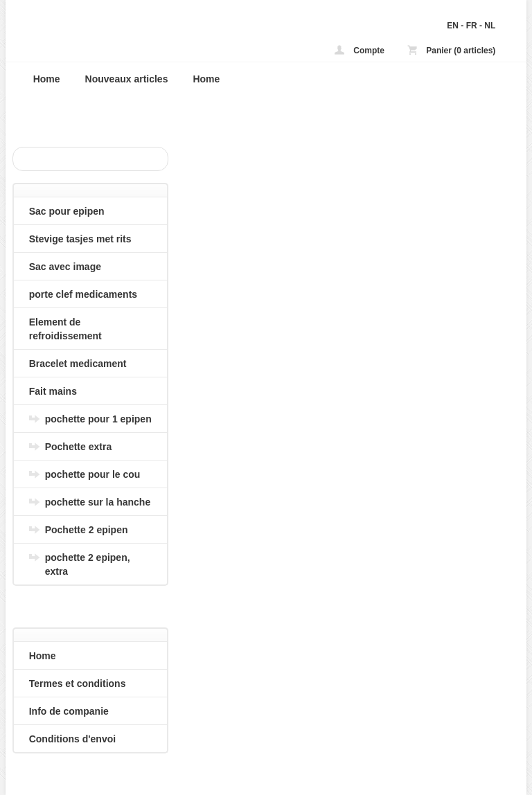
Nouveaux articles (127, 79)
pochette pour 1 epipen (98, 419)
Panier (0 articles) (451, 50)
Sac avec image (65, 267)
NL (490, 26)
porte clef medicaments (83, 294)
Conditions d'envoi (72, 739)
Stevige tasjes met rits (80, 239)
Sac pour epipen (67, 211)
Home (47, 79)
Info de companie (69, 711)
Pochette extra (78, 447)
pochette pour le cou (93, 474)
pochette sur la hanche (98, 502)
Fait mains (53, 391)
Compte (360, 50)
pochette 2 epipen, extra (88, 564)
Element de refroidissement (65, 329)
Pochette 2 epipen (87, 530)
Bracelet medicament (78, 364)
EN (453, 26)
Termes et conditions (78, 684)
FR (472, 26)
